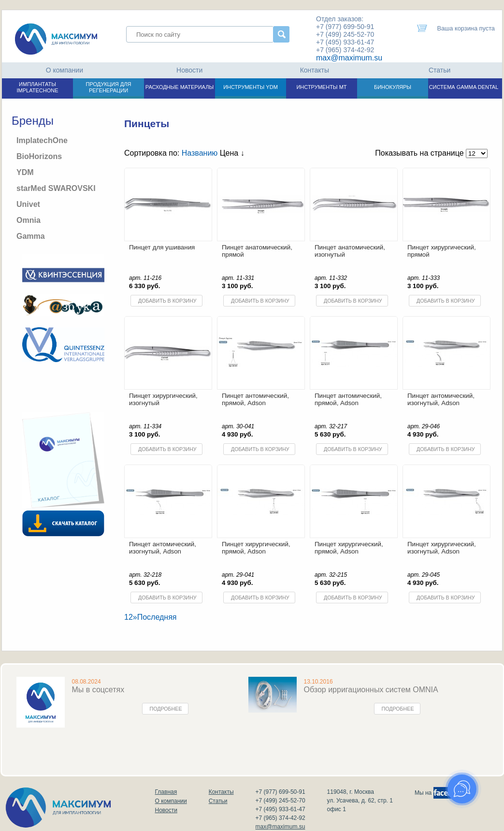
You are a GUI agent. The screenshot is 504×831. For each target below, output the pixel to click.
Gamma (31, 236)
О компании (65, 70)
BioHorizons (39, 156)
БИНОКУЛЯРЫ (393, 87)
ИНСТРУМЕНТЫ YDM (251, 87)
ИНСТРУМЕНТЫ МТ (321, 87)
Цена (232, 153)
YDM (25, 172)
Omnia (29, 220)
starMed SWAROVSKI (56, 188)
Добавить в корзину (167, 301)
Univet (28, 204)
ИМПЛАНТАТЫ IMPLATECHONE (38, 87)
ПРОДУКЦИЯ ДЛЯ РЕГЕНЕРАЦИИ (109, 87)
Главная (166, 792)
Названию (200, 153)
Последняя (157, 617)
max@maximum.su (349, 58)
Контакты (315, 70)
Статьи (439, 70)
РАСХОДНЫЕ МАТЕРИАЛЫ (180, 87)
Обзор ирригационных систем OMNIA (371, 690)
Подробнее (166, 709)
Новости (189, 70)
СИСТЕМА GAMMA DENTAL (464, 87)
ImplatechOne (42, 140)
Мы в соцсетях (98, 690)
